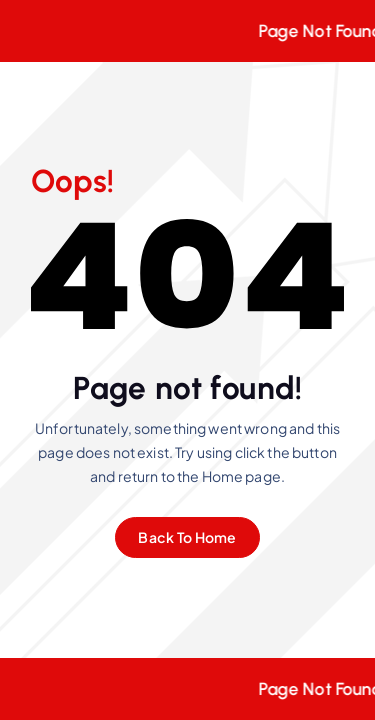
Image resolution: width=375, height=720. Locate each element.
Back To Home (187, 537)
